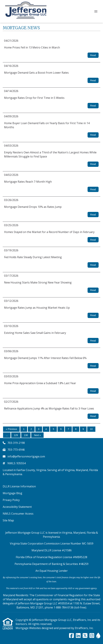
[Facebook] (71, 636)
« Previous (11, 429)
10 (91, 429)
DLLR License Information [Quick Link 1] (19, 486)
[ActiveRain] (98, 636)
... (7, 435)
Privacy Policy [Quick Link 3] (11, 500)
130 (26, 435)
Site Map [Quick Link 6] (8, 520)
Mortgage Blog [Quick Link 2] (12, 493)
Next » (37, 435)
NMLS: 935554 (17, 463)
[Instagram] (92, 636)
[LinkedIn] (78, 636)
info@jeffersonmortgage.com (26, 456)
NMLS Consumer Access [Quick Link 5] (18, 514)
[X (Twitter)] (85, 636)
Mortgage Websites (29, 628)
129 (16, 435)
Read (93, 55)
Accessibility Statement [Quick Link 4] (17, 507)
